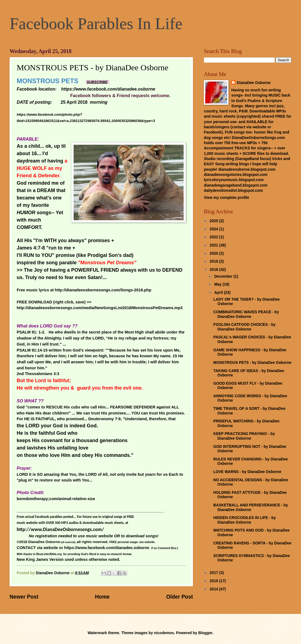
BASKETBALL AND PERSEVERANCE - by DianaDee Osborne (251, 507)
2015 (214, 581)
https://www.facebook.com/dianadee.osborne (107, 548)
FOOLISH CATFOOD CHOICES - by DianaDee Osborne (244, 327)
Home (102, 597)
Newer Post (24, 597)
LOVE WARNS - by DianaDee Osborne (247, 472)
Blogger (205, 633)
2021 (214, 245)
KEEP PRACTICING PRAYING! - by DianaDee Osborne (244, 436)
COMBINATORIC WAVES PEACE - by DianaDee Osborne (246, 314)
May (218, 284)
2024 (214, 229)
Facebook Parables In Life (96, 24)
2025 (214, 221)
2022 (214, 237)
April (219, 293)
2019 (214, 261)
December (224, 276)
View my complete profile (226, 198)
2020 (214, 253)
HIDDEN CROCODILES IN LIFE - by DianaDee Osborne (244, 520)
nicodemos (164, 633)
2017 (214, 573)
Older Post (180, 597)
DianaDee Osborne (254, 83)
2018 (214, 270)
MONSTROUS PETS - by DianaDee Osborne (252, 363)
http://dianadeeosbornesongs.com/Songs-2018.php (103, 290)
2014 (214, 589)
